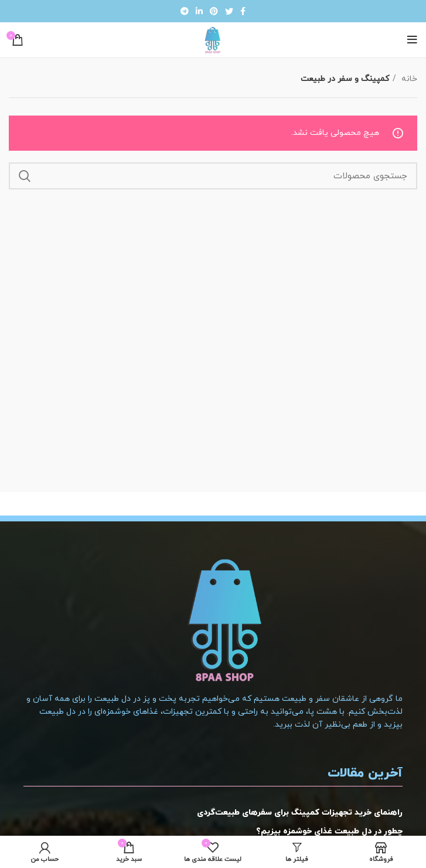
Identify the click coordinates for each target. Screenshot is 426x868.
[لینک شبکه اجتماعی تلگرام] (185, 11)
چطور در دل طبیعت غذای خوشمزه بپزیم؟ (329, 831)
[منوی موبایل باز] (412, 40)
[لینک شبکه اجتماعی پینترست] (214, 11)
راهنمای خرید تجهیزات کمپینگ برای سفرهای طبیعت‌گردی (300, 813)
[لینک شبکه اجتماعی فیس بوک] (243, 11)
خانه (408, 79)
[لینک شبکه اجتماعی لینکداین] (199, 11)
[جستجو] (213, 176)
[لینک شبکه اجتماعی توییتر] (229, 11)
